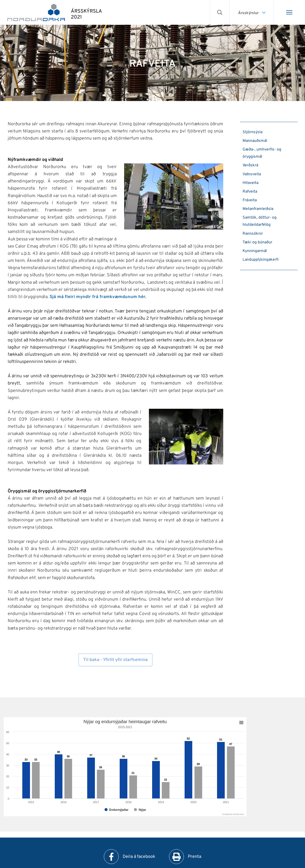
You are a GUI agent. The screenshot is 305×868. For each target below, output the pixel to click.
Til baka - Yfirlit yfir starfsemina (115, 660)
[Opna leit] (220, 12)
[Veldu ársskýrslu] (251, 12)
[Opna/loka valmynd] (289, 12)
